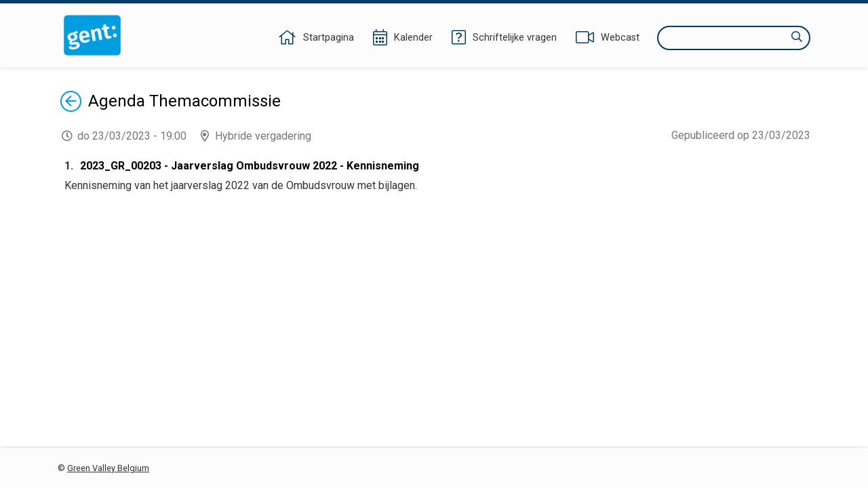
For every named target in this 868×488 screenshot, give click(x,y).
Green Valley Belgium (108, 468)
